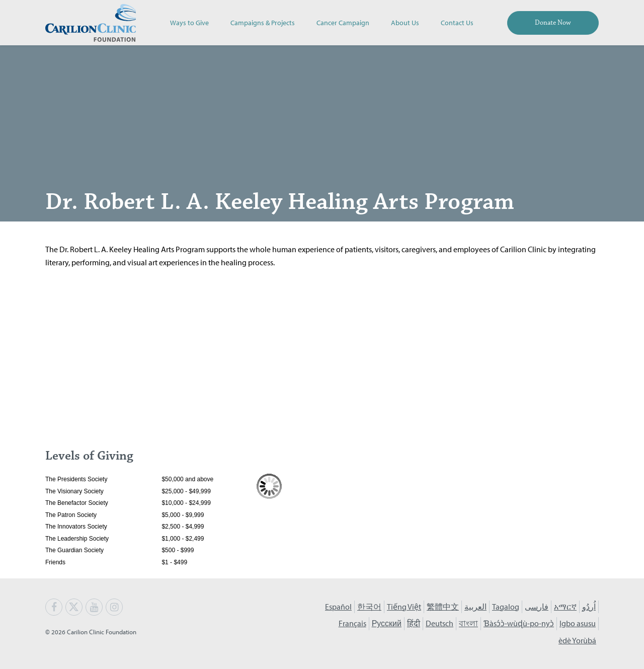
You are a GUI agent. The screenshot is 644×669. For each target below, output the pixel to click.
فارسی (537, 607)
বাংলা (468, 623)
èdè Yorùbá (577, 640)
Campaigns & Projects (263, 22)
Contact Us (457, 22)
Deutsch (439, 623)
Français (352, 623)
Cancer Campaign (343, 22)
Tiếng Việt (404, 607)
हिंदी (414, 623)
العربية (475, 607)
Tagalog (506, 607)
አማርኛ (565, 607)
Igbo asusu (578, 623)
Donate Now (553, 23)
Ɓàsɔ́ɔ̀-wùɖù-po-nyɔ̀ (519, 623)
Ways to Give (189, 22)
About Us (405, 22)
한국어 (369, 607)
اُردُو (589, 607)
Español (338, 607)
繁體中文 (443, 607)
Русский (387, 623)
